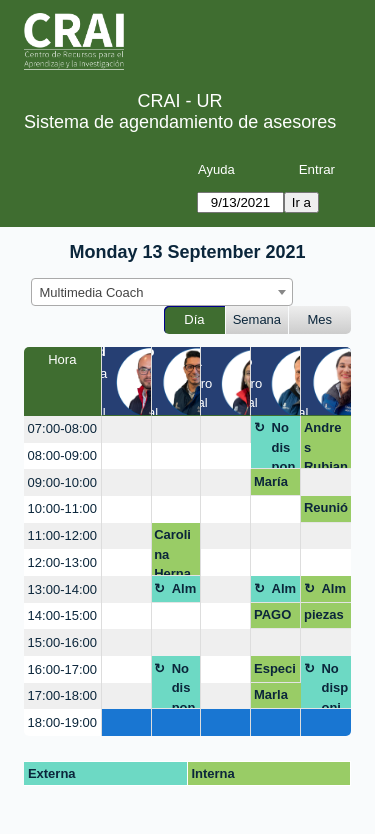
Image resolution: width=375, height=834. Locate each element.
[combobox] (162, 292)
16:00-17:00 (62, 669)
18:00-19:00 (62, 722)
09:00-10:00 (62, 482)
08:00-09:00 (62, 455)
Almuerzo (184, 592)
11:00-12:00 (62, 535)
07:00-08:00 (62, 428)
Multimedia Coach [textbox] (92, 292)
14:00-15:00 (62, 615)
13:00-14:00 (62, 589)
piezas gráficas (325, 618)
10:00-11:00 (62, 508)
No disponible (284, 444)
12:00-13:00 (62, 562)
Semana (257, 319)
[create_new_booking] (126, 429)
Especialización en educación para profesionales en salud (275, 672)
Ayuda (216, 169)
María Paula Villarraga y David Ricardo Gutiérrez (275, 485)
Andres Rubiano (326, 444)
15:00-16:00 (62, 642)
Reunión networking (326, 511)
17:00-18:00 (62, 695)
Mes (320, 319)
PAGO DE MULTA (276, 618)
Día (194, 319)
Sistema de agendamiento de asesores (180, 122)
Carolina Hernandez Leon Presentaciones (175, 551)
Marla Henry (272, 698)
